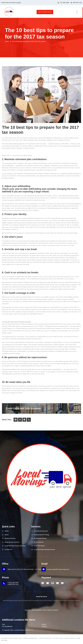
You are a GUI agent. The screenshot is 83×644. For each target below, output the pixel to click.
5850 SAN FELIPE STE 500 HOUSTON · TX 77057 (24, 569)
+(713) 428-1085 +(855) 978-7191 (13, 583)
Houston (28, 610)
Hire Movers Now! (45, 12)
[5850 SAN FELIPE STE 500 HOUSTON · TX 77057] (4, 569)
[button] (79, 12)
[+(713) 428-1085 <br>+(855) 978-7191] (4, 583)
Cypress (55, 610)
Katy (45, 610)
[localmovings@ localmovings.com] (44, 569)
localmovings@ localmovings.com (58, 569)
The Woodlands (37, 610)
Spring (49, 610)
